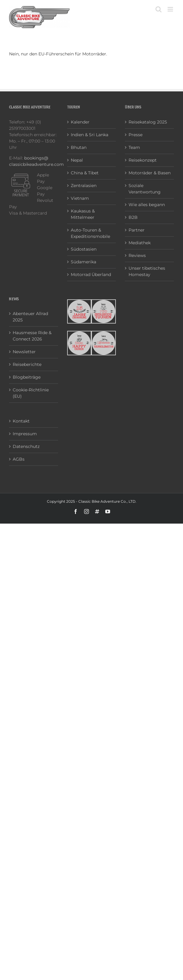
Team (134, 147)
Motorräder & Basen (150, 173)
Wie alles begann (147, 205)
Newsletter (24, 352)
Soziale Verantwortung (145, 189)
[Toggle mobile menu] (171, 9)
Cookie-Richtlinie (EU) (31, 393)
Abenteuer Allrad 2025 (30, 317)
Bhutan (79, 147)
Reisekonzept (143, 160)
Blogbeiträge (27, 377)
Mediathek (140, 243)
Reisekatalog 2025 (148, 122)
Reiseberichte (27, 364)
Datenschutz (26, 446)
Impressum (25, 434)
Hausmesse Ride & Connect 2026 (32, 336)
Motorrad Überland (91, 275)
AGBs (19, 459)
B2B (133, 217)
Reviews (137, 255)
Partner (137, 230)
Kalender (80, 122)
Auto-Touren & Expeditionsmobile (90, 233)
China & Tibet (85, 173)
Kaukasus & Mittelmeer (83, 214)
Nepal (77, 160)
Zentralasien (84, 186)
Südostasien (84, 249)
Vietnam (80, 198)
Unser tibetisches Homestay (147, 271)
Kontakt (21, 421)
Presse (136, 135)
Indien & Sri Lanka (90, 135)
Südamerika (83, 262)
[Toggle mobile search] (158, 9)
